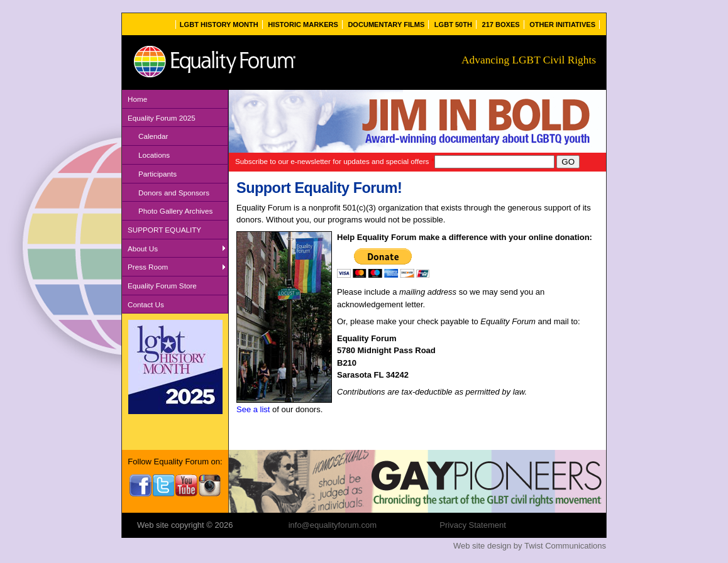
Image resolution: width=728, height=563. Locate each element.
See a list (253, 409)
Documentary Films (386, 25)
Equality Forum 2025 (162, 118)
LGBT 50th (453, 25)
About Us (143, 249)
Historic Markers (303, 25)
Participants (157, 174)
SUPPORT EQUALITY (164, 230)
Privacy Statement (473, 525)
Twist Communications (565, 546)
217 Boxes (501, 25)
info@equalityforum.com (333, 525)
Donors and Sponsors (174, 193)
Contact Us (146, 304)
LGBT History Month (219, 25)
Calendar (153, 136)
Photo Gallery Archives (175, 211)
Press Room (148, 267)
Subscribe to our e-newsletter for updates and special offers (335, 161)
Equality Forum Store (162, 286)
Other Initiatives (562, 25)
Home (137, 99)
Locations (154, 155)
